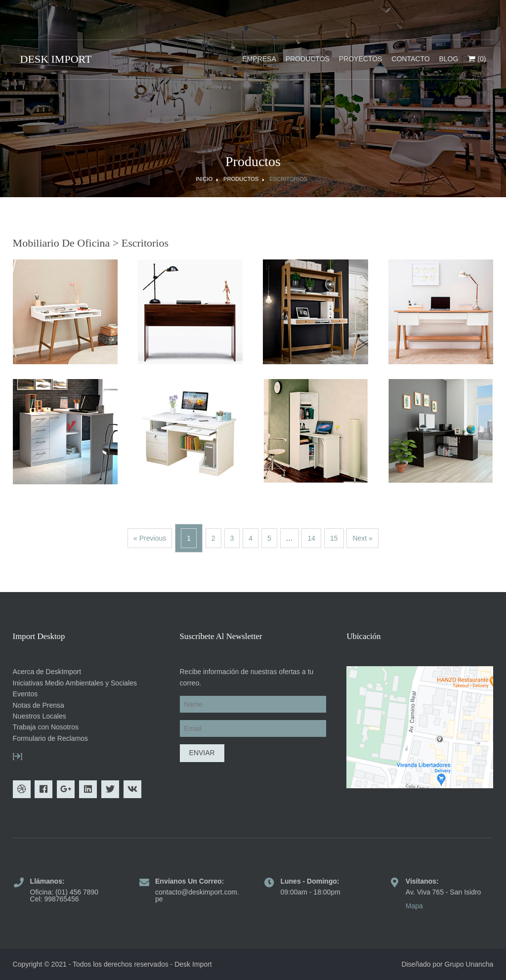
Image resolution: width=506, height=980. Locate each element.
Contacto (410, 59)
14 (311, 538)
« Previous (150, 538)
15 (334, 538)
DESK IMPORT (56, 59)
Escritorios (288, 179)
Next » (362, 538)
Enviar (202, 753)
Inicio (204, 179)
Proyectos (361, 59)
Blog (448, 59)
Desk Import (193, 964)
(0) (477, 60)
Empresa (259, 59)
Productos (308, 59)
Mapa (414, 906)
